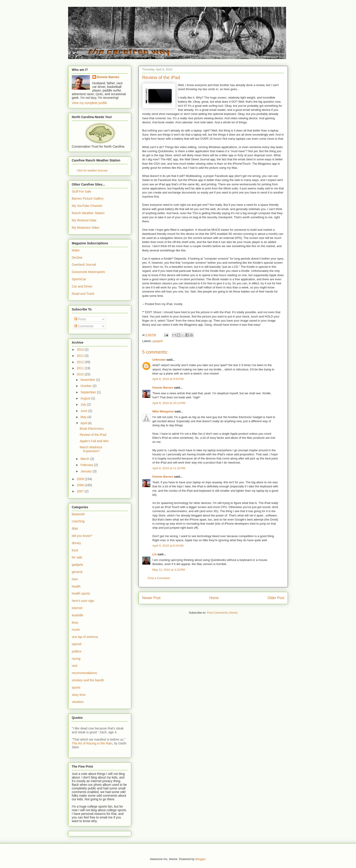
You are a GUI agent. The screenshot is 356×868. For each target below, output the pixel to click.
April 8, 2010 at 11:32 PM (169, 468)
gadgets (158, 341)
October (87, 386)
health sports (81, 593)
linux (75, 622)
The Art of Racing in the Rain (92, 743)
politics (77, 651)
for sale (77, 557)
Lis (155, 554)
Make (76, 250)
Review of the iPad (93, 435)
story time (79, 695)
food (75, 550)
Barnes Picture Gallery (88, 198)
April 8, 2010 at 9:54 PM (168, 379)
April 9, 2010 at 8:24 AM (168, 546)
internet (77, 608)
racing (76, 659)
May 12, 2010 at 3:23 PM (169, 570)
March (85, 459)
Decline (77, 258)
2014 (81, 350)
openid (77, 644)
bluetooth (78, 514)
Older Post (276, 598)
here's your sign (83, 601)
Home (214, 598)
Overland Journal (84, 265)
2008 (81, 485)
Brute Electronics (92, 429)
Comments (84, 326)
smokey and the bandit (88, 680)
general (77, 572)
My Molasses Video (85, 228)
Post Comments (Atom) (222, 613)
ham (75, 579)
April (84, 423)
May (84, 417)
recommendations (84, 673)
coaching (78, 521)
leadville (78, 615)
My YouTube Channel (87, 206)
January (87, 471)
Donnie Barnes (163, 388)
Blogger (200, 859)
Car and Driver (82, 286)
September (89, 392)
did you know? (82, 536)
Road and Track (83, 294)
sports (76, 687)
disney (76, 543)
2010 (81, 374)
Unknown (159, 360)
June (84, 411)
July (84, 404)
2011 (81, 368)
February (87, 465)
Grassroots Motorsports (88, 272)
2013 (81, 356)
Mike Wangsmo (163, 411)
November (88, 380)
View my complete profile (89, 103)
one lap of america (85, 637)
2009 (81, 479)
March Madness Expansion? (91, 449)
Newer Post (151, 598)
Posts (80, 319)
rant (74, 666)
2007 (81, 491)
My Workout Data (84, 220)
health (76, 586)
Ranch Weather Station (88, 213)
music (76, 630)
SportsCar (79, 279)
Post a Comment (159, 578)
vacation (78, 702)
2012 (81, 362)
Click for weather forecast (92, 171)
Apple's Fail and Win (94, 441)
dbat (75, 528)
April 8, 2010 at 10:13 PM (169, 403)
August (86, 398)
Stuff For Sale (81, 191)
